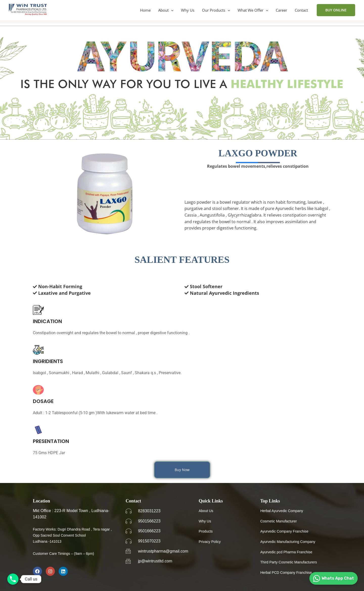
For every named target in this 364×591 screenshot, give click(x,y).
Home (145, 10)
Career (281, 10)
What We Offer (253, 10)
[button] (171, 10)
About (166, 10)
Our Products (216, 10)
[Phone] (13, 579)
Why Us (188, 10)
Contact (301, 10)
